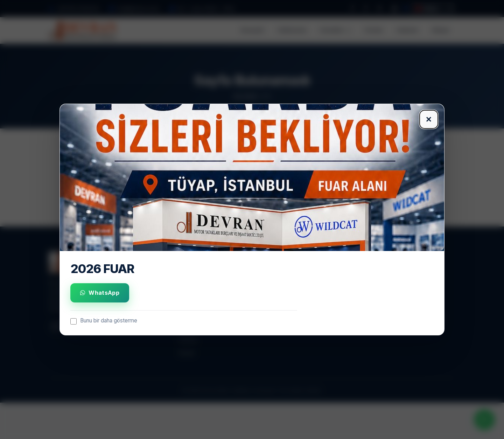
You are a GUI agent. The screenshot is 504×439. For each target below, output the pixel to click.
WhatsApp (100, 293)
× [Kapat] (429, 119)
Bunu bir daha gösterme (104, 321)
